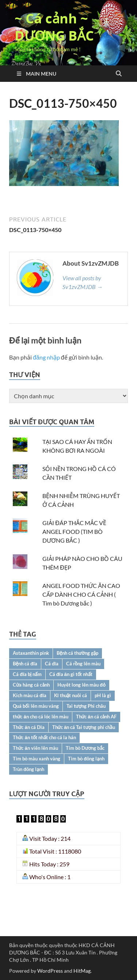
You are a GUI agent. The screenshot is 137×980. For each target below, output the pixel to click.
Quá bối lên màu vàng (36, 706)
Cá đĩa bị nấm (27, 674)
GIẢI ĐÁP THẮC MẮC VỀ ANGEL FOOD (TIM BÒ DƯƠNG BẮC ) (74, 531)
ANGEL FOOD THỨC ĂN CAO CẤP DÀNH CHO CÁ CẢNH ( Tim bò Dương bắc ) (81, 594)
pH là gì (103, 695)
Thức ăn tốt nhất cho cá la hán (44, 737)
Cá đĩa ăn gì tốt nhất (71, 674)
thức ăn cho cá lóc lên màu (41, 717)
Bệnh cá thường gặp (77, 653)
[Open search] (119, 74)
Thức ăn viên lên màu (35, 748)
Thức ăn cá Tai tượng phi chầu (84, 727)
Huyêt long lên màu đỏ (81, 685)
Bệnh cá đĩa (25, 664)
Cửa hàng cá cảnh (31, 685)
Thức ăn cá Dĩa (29, 727)
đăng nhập (46, 357)
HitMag (82, 971)
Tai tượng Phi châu (86, 706)
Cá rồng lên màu (83, 664)
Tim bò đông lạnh (86, 759)
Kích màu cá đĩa (30, 695)
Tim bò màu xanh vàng (37, 759)
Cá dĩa (52, 664)
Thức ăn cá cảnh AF (96, 717)
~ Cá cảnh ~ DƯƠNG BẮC (54, 27)
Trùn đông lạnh (28, 769)
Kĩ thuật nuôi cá (71, 695)
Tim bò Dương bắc (85, 748)
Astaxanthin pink (31, 653)
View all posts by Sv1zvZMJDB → (83, 282)
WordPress (50, 971)
